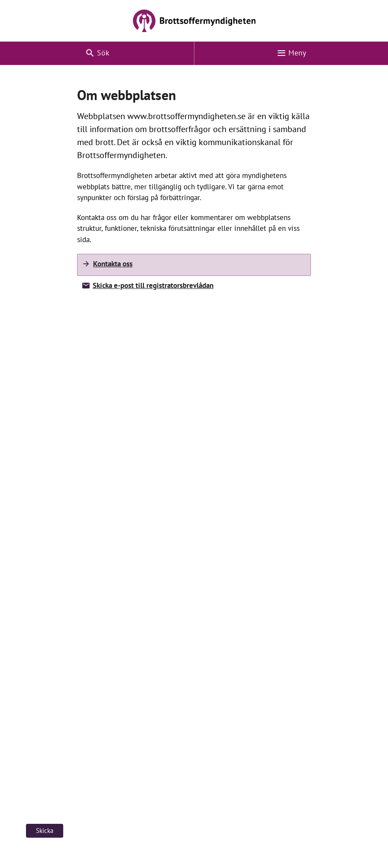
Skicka (45, 831)
